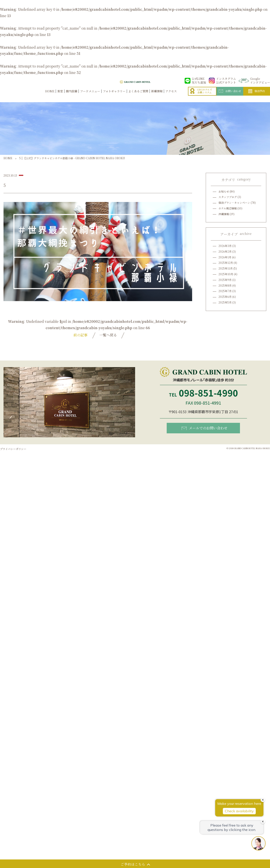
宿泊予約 (257, 96)
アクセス (171, 96)
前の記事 (80, 335)
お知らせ (224, 191)
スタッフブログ (228, 197)
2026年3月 (225, 246)
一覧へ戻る (108, 335)
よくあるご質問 (138, 96)
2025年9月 (225, 280)
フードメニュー (90, 96)
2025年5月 (225, 302)
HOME (50, 96)
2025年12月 (226, 263)
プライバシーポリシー (13, 449)
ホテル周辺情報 (228, 208)
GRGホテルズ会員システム (201, 96)
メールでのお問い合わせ (205, 428)
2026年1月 (225, 257)
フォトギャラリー (114, 96)
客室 (60, 96)
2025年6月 (225, 297)
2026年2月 (225, 251)
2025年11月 (226, 268)
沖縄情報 (224, 214)
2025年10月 (226, 274)
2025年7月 (225, 291)
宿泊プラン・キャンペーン (234, 203)
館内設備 (72, 96)
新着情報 (157, 96)
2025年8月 (225, 285)
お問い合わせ (230, 96)
